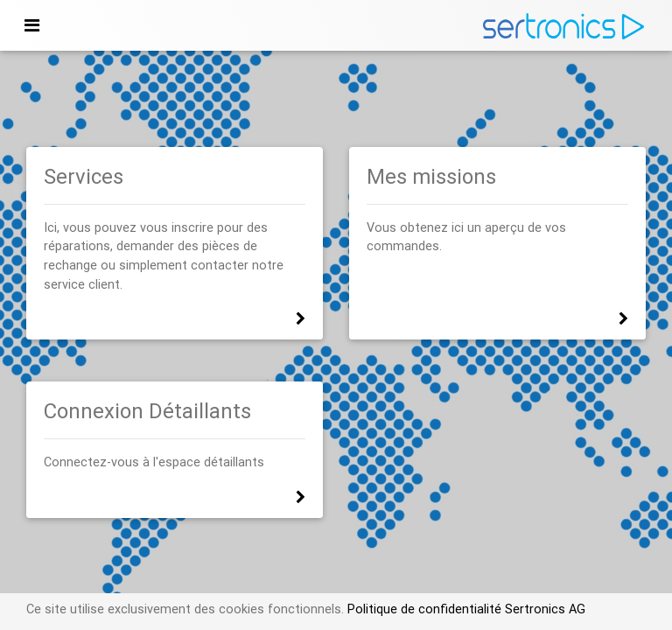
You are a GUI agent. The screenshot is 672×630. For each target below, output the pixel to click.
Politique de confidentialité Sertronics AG (465, 609)
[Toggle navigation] (32, 25)
